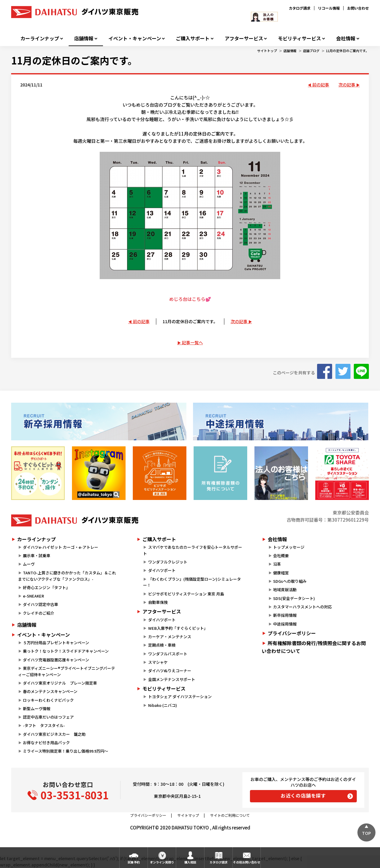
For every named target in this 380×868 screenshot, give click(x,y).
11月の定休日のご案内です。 (347, 51)
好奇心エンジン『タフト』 (46, 587)
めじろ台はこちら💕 (190, 299)
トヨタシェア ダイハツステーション (180, 696)
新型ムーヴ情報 (37, 709)
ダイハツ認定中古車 (40, 604)
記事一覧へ (192, 342)
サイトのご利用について (230, 815)
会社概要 (281, 556)
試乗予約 (134, 862)
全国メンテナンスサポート (172, 679)
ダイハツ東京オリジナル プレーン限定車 (60, 683)
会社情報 (346, 38)
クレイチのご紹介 (39, 613)
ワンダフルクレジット (168, 562)
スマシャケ (158, 662)
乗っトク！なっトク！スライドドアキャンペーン (66, 651)
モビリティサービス (299, 38)
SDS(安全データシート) (294, 598)
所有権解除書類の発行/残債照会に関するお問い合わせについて (314, 647)
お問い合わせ (358, 8)
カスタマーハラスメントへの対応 (302, 607)
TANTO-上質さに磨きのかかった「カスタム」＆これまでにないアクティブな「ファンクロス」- (67, 576)
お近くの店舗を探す (303, 795)
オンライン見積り (162, 862)
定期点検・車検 (162, 645)
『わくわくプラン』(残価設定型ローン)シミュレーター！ (192, 582)
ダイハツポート (162, 570)
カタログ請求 (300, 8)
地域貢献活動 (285, 590)
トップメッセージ (289, 547)
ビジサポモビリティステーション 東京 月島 (186, 594)
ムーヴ (29, 564)
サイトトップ (267, 51)
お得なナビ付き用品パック (48, 743)
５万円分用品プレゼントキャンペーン (56, 643)
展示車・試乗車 (37, 556)
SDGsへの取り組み (290, 581)
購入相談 (190, 862)
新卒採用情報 (285, 615)
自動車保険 (158, 602)
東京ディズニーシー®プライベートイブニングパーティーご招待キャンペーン (67, 671)
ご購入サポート (193, 38)
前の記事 (321, 85)
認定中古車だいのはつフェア (48, 717)
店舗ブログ (311, 51)
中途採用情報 (285, 624)
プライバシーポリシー (292, 633)
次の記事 (347, 85)
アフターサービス (244, 38)
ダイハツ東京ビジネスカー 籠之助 (54, 734)
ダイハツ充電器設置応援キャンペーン (56, 660)
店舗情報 (84, 38)
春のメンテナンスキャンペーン (50, 691)
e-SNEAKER (33, 596)
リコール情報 (329, 8)
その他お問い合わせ (247, 862)
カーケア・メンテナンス (170, 637)
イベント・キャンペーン (135, 38)
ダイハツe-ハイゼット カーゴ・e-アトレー (61, 547)
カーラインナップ (40, 38)
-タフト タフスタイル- (44, 725)
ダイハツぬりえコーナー (170, 671)
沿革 (277, 564)
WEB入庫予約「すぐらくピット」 (178, 628)
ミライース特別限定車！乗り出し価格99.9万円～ (65, 751)
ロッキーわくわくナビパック (48, 700)
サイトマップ (188, 815)
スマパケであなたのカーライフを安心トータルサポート (192, 550)
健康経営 (281, 573)
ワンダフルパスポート (168, 654)
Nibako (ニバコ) (163, 705)
